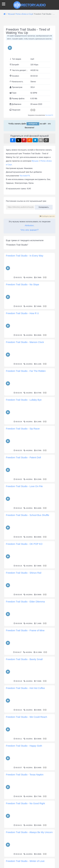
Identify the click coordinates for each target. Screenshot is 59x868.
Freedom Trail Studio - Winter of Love (25, 861)
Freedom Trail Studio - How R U (22, 313)
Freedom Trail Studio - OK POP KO (24, 544)
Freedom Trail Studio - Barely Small (24, 659)
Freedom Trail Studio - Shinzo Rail (24, 573)
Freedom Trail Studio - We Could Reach (26, 717)
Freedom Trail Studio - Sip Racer (23, 429)
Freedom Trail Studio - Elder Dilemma (25, 602)
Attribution (29, 226)
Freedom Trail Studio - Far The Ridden (26, 371)
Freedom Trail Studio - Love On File (24, 486)
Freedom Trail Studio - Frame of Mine (25, 630)
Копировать (44, 206)
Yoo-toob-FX (49, 115)
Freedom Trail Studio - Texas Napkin (25, 775)
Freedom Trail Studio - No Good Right (25, 803)
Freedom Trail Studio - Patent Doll (23, 457)
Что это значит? (29, 230)
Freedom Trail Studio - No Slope (23, 284)
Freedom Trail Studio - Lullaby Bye (24, 400)
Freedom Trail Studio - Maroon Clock (25, 342)
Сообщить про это (47, 216)
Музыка (35, 161)
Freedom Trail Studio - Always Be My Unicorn (29, 832)
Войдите (33, 124)
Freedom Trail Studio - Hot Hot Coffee (25, 688)
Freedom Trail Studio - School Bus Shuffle (28, 515)
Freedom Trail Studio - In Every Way (25, 256)
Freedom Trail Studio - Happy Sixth (24, 746)
